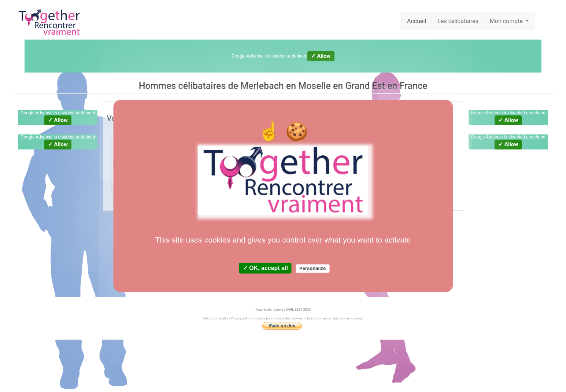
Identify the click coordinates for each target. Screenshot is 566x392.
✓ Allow (321, 56)
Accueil (417, 21)
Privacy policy (241, 318)
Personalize (312, 269)
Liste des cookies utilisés (296, 318)
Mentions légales (216, 318)
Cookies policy (264, 318)
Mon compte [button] (507, 21)
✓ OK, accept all (265, 268)
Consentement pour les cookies (340, 318)
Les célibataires (458, 21)
